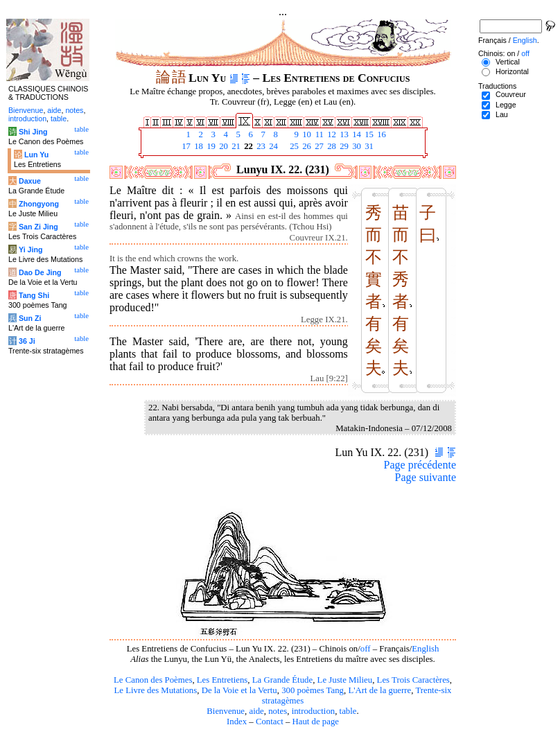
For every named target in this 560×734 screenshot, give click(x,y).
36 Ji (27, 341)
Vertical (508, 62)
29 (343, 146)
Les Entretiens (222, 680)
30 (356, 146)
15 (368, 134)
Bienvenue (226, 711)
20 (222, 146)
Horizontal (512, 71)
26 (306, 146)
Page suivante (426, 477)
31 (368, 146)
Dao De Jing (40, 272)
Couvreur (511, 94)
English (425, 649)
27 (318, 146)
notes (278, 711)
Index (237, 722)
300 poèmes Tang (313, 690)
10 (306, 134)
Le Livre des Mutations (155, 690)
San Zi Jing (38, 227)
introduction (314, 711)
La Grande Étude (282, 680)
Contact (270, 722)
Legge (506, 105)
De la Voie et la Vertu (239, 690)
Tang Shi (34, 295)
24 (272, 146)
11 (318, 134)
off (366, 649)
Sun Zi (30, 318)
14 (356, 134)
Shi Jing (33, 132)
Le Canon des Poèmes (153, 680)
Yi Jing (31, 250)
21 (235, 146)
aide (256, 711)
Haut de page (316, 722)
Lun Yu (36, 155)
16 (380, 134)
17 (185, 146)
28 (331, 146)
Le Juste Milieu (345, 680)
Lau (502, 114)
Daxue (30, 181)
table (348, 711)
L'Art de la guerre (379, 690)
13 (343, 134)
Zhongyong (39, 204)
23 (260, 146)
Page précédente (420, 465)
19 (210, 146)
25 (293, 146)
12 (331, 134)
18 (198, 146)
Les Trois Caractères (413, 680)
